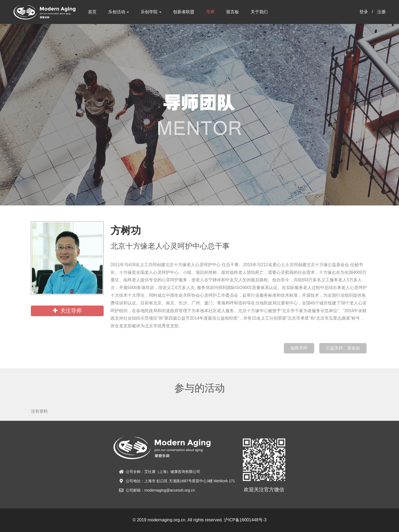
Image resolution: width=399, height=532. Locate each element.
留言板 (233, 12)
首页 (92, 12)
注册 (381, 12)
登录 (364, 12)
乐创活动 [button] (119, 12)
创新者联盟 (184, 12)
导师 (210, 12)
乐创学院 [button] (151, 12)
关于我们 (259, 12)
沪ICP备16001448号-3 (245, 520)
